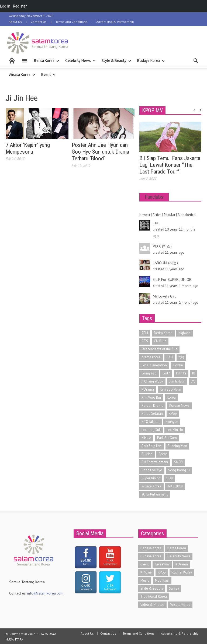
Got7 (166, 373)
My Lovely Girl (164, 296)
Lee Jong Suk (151, 430)
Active (157, 215)
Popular (170, 215)
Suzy (169, 478)
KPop (173, 414)
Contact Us (39, 22)
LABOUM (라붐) (165, 263)
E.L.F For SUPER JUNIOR (172, 279)
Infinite (181, 373)
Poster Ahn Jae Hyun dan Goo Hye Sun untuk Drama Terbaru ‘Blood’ (100, 152)
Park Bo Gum (167, 438)
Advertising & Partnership (115, 22)
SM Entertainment (155, 462)
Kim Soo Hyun (170, 389)
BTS (145, 341)
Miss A (146, 438)
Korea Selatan (152, 414)
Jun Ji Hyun (177, 381)
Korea (171, 397)
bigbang (184, 333)
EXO (156, 223)
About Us (15, 22)
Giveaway (162, 564)
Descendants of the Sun (159, 349)
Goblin (178, 365)
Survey (174, 588)
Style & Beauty (115, 63)
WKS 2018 (175, 486)
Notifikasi (162, 580)
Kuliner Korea (182, 572)
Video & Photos (152, 605)
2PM (145, 333)
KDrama (148, 389)
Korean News (179, 406)
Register (20, 6)
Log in (5, 6)
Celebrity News (79, 63)
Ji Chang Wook (152, 381)
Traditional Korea (154, 597)
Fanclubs (154, 197)
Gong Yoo (149, 373)
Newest (145, 215)
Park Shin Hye (152, 446)
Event (47, 77)
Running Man (177, 446)
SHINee (147, 454)
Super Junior (151, 478)
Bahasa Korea (151, 548)
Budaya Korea (149, 63)
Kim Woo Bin (151, 397)
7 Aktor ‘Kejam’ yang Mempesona (28, 148)
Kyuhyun (172, 422)
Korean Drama (152, 406)
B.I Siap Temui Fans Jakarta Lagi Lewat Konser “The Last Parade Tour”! (170, 165)
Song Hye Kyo (152, 470)
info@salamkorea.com (45, 593)
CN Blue (160, 341)
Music (145, 580)
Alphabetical (187, 215)
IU (194, 373)
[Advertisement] (138, 42)
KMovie (146, 572)
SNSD (178, 462)
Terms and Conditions (71, 22)
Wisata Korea (20, 77)
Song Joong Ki (179, 470)
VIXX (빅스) (162, 246)
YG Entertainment (155, 494)
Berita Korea (45, 63)
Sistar (163, 454)
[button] (196, 60)
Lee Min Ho (175, 430)
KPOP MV (152, 110)
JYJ (193, 381)
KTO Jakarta (151, 422)
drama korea (151, 357)
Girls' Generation (154, 365)
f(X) (181, 357)
